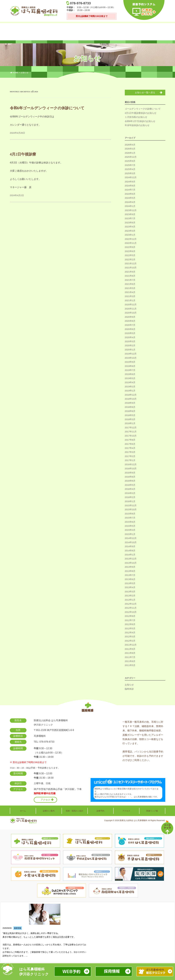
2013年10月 (131, 563)
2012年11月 (131, 608)
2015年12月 (131, 506)
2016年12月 (131, 465)
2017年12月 (131, 428)
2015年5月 (130, 526)
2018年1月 (130, 424)
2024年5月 (130, 198)
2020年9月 (130, 317)
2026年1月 (130, 153)
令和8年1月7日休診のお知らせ (140, 121)
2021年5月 (130, 288)
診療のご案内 (47, 32)
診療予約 (101, 32)
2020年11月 (131, 309)
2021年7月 (130, 280)
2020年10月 (131, 313)
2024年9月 (130, 182)
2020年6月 (130, 329)
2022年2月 (130, 260)
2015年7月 (130, 518)
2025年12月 (131, 157)
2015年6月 (130, 522)
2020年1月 (130, 350)
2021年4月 (130, 292)
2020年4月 (130, 338)
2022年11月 (131, 243)
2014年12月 (131, 538)
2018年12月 (131, 395)
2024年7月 (130, 190)
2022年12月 (131, 239)
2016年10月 (131, 469)
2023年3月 (130, 231)
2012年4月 (130, 633)
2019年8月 (130, 366)
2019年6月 (130, 374)
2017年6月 (130, 444)
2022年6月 (130, 251)
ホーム (20, 32)
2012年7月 (130, 620)
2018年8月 (130, 407)
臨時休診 (129, 689)
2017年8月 (130, 440)
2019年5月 (130, 379)
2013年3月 (130, 592)
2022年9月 (130, 247)
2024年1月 (130, 206)
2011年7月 (130, 657)
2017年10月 (131, 436)
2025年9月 (130, 161)
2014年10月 (131, 543)
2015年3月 (130, 530)
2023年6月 (130, 223)
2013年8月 (130, 571)
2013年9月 (130, 567)
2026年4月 (130, 145)
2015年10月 (131, 510)
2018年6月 (130, 411)
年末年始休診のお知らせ (137, 125)
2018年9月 (130, 403)
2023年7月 (130, 219)
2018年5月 (130, 415)
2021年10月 (131, 268)
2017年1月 (130, 460)
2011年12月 (131, 645)
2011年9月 (130, 649)
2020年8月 (130, 321)
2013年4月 (130, 588)
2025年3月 (130, 174)
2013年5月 (130, 584)
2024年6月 (130, 194)
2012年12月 (131, 604)
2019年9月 (130, 362)
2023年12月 (131, 211)
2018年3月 (130, 420)
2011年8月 (130, 653)
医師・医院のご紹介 (74, 32)
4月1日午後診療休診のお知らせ (141, 113)
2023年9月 (130, 215)
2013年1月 (130, 600)
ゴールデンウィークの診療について (143, 109)
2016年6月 (130, 481)
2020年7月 (130, 325)
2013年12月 (131, 559)
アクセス (129, 32)
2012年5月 (130, 629)
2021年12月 (131, 264)
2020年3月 (130, 342)
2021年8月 (130, 276)
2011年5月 (130, 665)
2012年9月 (130, 616)
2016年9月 (130, 473)
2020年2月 (130, 346)
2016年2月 (130, 497)
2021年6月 (130, 284)
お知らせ (129, 685)
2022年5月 (130, 256)
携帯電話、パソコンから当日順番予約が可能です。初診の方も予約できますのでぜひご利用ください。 (143, 755)
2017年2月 (130, 456)
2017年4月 (130, 448)
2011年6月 (130, 661)
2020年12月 (131, 305)
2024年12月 (131, 178)
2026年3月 (130, 149)
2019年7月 (130, 370)
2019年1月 (130, 391)
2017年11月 (131, 432)
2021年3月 (130, 296)
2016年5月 (130, 485)
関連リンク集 (156, 32)
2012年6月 (130, 624)
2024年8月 (130, 186)
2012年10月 (131, 612)
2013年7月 (130, 575)
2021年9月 (130, 272)
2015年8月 (130, 514)
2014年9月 (130, 547)
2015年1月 (130, 534)
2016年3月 (130, 493)
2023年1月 (130, 235)
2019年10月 (131, 358)
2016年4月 (130, 489)
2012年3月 (130, 637)
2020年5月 (130, 333)
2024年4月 (130, 202)
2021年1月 (130, 301)
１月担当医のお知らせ (136, 117)
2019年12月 (131, 354)
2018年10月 (131, 399)
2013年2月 (130, 596)
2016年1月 (130, 502)
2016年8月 (130, 477)
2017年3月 (130, 452)
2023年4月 (130, 227)
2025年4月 (130, 169)
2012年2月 (130, 641)
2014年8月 (130, 551)
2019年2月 (130, 387)
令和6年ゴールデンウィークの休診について (47, 108)
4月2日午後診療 (23, 154)
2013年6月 (130, 579)
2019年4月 (130, 383)
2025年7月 (130, 165)
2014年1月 (130, 555)
